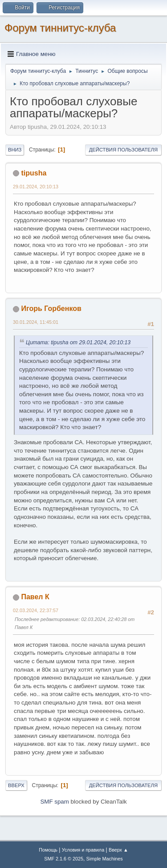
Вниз (15, 150)
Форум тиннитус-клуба (60, 28)
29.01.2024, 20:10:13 (36, 187)
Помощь (48, 850)
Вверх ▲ (118, 850)
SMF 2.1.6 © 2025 (64, 859)
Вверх (16, 785)
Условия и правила (83, 850)
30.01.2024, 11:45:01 (36, 322)
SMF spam (54, 802)
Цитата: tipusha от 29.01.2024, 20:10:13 (78, 342)
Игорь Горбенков (51, 309)
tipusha (34, 173)
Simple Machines (105, 859)
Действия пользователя (123, 150)
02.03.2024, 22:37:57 (36, 610)
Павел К (35, 597)
